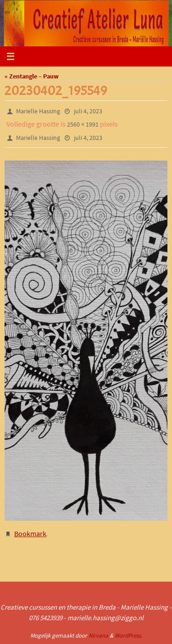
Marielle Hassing (38, 111)
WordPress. (128, 636)
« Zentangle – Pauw (32, 76)
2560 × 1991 (83, 124)
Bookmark (30, 533)
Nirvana (98, 636)
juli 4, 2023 (88, 111)
